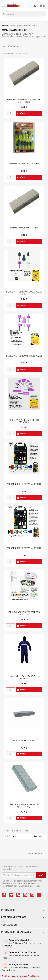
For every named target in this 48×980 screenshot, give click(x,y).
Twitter (11, 895)
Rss (18, 895)
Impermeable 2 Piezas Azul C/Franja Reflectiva (24, 677)
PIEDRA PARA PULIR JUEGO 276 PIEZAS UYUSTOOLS (24, 613)
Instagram (32, 895)
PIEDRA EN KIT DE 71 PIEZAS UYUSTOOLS (24, 484)
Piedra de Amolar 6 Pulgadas (24, 740)
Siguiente (39, 836)
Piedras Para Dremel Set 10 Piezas (24, 164)
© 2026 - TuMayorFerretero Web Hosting (21, 976)
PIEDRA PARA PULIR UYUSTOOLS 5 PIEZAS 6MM (24, 293)
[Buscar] (24, 14)
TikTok (39, 895)
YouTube (25, 895)
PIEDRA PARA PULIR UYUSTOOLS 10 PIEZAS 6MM (24, 421)
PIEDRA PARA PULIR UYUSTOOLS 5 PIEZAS (24, 356)
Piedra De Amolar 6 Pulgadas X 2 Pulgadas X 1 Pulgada (24, 806)
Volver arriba (35, 854)
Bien (41, 875)
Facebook (4, 895)
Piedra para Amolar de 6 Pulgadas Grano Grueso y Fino (24, 101)
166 (14, 836)
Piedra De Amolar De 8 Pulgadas (24, 228)
